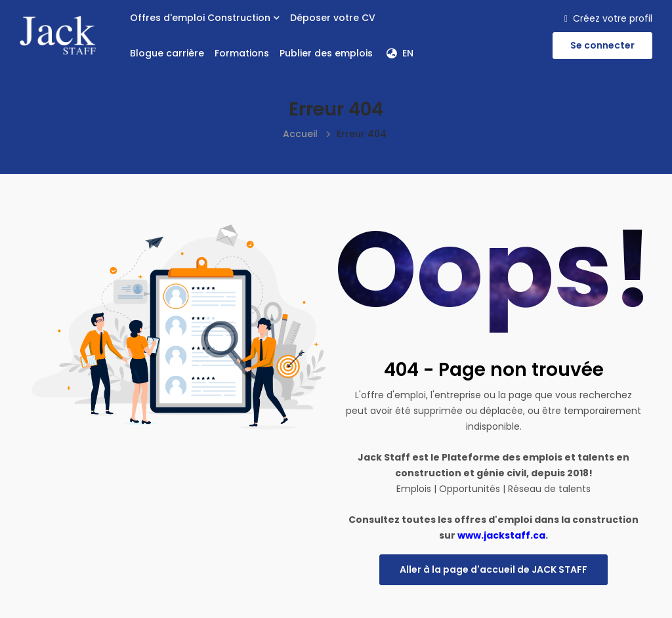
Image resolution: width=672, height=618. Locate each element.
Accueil (300, 134)
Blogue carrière (167, 53)
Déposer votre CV (333, 18)
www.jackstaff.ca (501, 535)
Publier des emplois (326, 53)
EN (400, 53)
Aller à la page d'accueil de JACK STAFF (493, 569)
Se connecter (602, 45)
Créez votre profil (608, 18)
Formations (242, 53)
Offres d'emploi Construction (205, 18)
